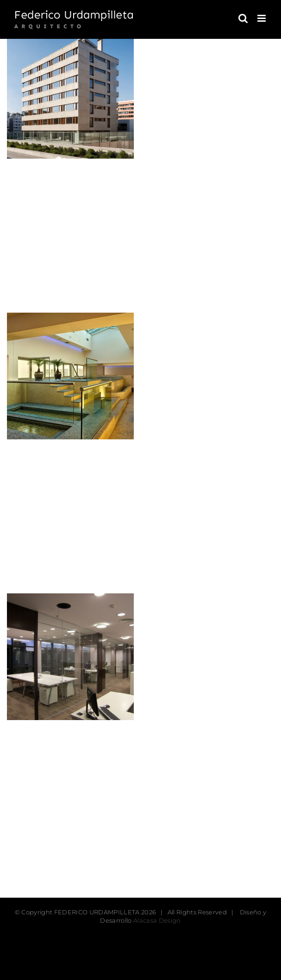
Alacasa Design (157, 920)
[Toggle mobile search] (243, 18)
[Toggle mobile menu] (262, 18)
